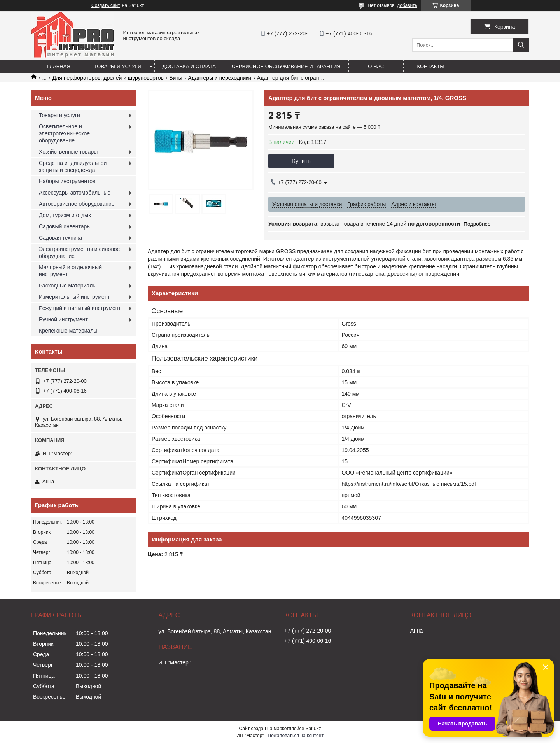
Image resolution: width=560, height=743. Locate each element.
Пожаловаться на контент (296, 736)
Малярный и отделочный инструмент (70, 271)
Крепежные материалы (68, 331)
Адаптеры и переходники (220, 78)
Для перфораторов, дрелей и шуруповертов (108, 78)
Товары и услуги (118, 66)
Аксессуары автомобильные (75, 193)
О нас (376, 66)
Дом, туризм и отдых (65, 215)
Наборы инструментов (67, 181)
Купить (301, 161)
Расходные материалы (68, 286)
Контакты (431, 66)
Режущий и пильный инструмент (80, 308)
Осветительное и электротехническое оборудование (64, 133)
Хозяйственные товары (68, 152)
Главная (59, 66)
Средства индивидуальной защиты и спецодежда (73, 166)
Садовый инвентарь (64, 226)
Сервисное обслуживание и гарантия (286, 66)
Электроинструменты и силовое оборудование (79, 252)
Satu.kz (313, 729)
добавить (407, 5)
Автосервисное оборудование (77, 204)
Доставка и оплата (189, 66)
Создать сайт (106, 5)
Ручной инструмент (63, 319)
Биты (176, 78)
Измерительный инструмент (74, 297)
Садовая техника (60, 238)
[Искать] (521, 45)
